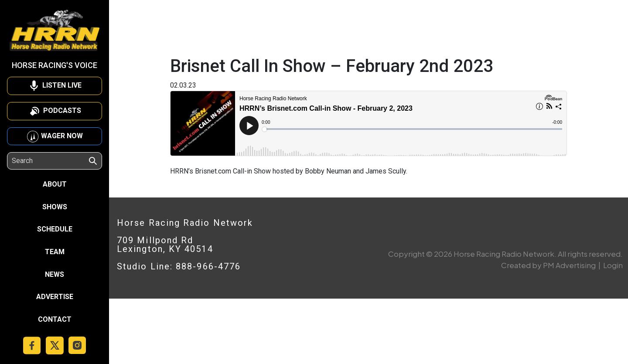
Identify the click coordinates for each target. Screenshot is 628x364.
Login (613, 265)
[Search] (50, 161)
